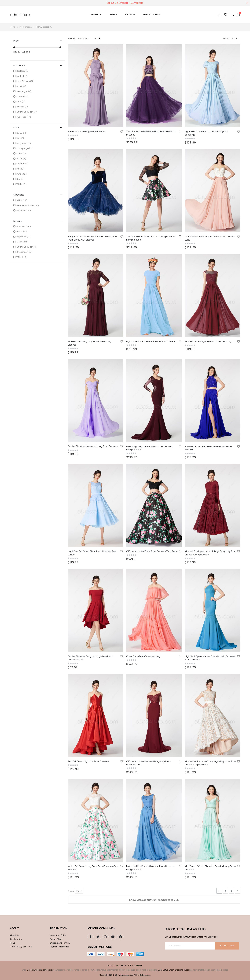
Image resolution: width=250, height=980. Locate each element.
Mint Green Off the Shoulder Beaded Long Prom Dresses (210, 388)
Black (22, 133)
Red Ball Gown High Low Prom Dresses (89, 350)
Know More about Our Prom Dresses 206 (154, 420)
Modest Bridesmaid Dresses (39, 490)
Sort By (72, 38)
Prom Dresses (26, 27)
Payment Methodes (59, 467)
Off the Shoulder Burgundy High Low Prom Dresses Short (91, 315)
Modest (23, 76)
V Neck (22, 257)
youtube (113, 457)
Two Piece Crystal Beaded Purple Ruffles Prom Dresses (151, 133)
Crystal (23, 96)
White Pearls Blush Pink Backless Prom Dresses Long (210, 169)
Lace (21, 101)
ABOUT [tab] (14, 449)
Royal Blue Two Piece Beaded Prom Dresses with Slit (209, 242)
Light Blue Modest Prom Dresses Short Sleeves (152, 204)
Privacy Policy (127, 486)
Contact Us (16, 460)
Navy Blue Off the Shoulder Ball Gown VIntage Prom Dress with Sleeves (93, 169)
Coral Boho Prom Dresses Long (143, 314)
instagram (105, 457)
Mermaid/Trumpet (28, 205)
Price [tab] (38, 41)
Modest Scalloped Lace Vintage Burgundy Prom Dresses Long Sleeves (211, 279)
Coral (22, 153)
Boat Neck (24, 226)
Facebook (90, 457)
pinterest (120, 457)
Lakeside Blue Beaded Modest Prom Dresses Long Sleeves (151, 388)
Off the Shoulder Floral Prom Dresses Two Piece (152, 277)
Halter (22, 231)
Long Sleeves (26, 81)
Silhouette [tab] (38, 195)
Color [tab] (38, 128)
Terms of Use (113, 486)
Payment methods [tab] (99, 467)
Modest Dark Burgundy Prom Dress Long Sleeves (90, 206)
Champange (25, 148)
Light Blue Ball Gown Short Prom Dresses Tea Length (92, 279)
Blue (21, 138)
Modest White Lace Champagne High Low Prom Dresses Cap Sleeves (211, 352)
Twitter (98, 457)
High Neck (24, 236)
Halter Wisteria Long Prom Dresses (87, 131)
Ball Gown (24, 210)
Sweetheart (25, 252)
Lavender (23, 164)
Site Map (139, 486)
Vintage (23, 107)
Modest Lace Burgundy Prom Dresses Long (208, 204)
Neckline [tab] (38, 221)
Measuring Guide (58, 456)
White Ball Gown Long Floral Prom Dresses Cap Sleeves (93, 388)
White (22, 184)
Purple (22, 174)
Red (21, 179)
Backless (23, 71)
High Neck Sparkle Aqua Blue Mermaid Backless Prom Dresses (210, 315)
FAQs (13, 463)
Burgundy (24, 143)
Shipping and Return (60, 463)
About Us (15, 456)
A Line (22, 200)
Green (22, 158)
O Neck (23, 242)
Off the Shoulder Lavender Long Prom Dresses (93, 241)
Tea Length (24, 91)
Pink (21, 169)
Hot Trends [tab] (38, 65)
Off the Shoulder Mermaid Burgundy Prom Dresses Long (149, 352)
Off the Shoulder (27, 112)
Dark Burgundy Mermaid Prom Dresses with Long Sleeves (150, 242)
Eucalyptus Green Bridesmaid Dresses (175, 490)
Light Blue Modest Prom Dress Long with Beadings (207, 133)
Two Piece (24, 117)
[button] (122, 131)
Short (22, 86)
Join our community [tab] (101, 449)
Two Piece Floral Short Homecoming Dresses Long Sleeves (151, 169)
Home (13, 27)
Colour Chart (56, 460)
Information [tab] (58, 449)
